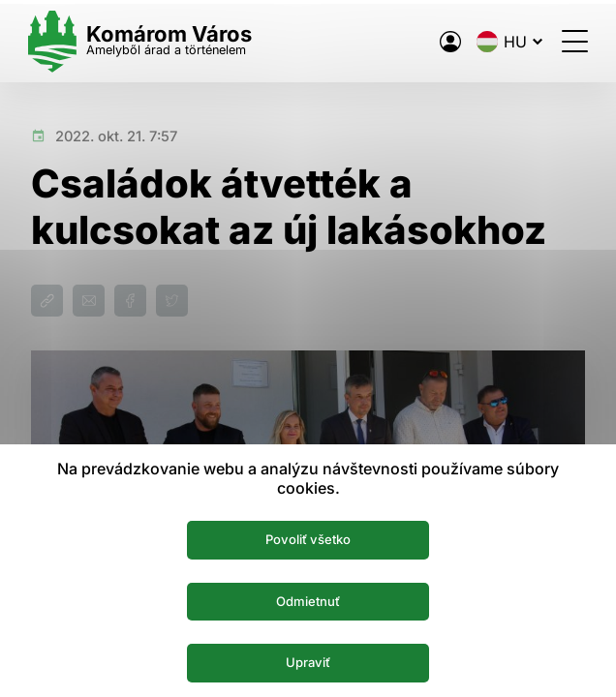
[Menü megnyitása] (572, 41)
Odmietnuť (308, 600)
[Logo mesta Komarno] (143, 41)
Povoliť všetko (308, 538)
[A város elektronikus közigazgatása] (447, 42)
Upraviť (308, 662)
